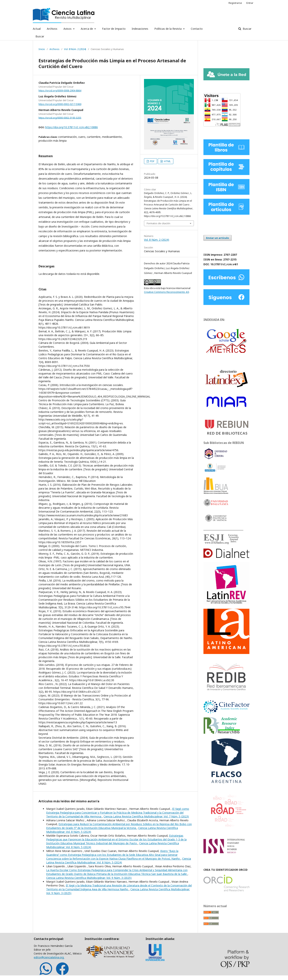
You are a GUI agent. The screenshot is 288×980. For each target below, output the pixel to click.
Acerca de (87, 29)
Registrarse (235, 3)
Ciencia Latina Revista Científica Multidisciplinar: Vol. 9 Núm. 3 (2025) (89, 878)
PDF (152, 161)
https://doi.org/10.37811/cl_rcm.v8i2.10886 (71, 127)
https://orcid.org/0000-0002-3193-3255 (60, 118)
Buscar (40, 36)
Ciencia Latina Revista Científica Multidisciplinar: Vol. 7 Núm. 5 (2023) (146, 816)
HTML (167, 161)
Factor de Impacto (114, 29)
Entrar (250, 3)
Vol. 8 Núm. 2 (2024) (75, 49)
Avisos (68, 29)
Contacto (197, 29)
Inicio (42, 49)
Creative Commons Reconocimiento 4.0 (166, 292)
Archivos (52, 29)
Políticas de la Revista (168, 29)
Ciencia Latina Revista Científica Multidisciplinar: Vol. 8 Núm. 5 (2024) (119, 860)
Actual (37, 29)
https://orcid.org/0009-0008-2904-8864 (60, 91)
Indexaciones (140, 29)
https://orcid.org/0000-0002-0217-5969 (60, 104)
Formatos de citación (158, 223)
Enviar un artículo (218, 238)
